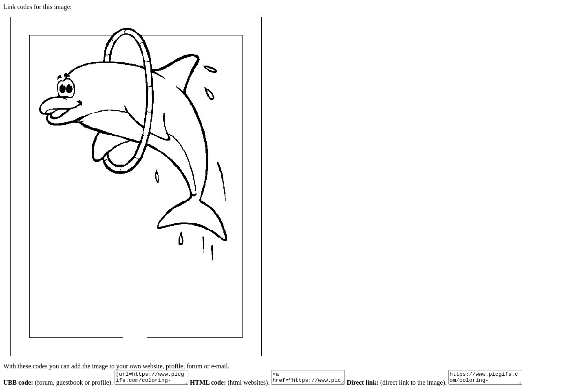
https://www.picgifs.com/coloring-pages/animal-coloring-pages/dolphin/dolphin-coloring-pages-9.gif (506, 379)
